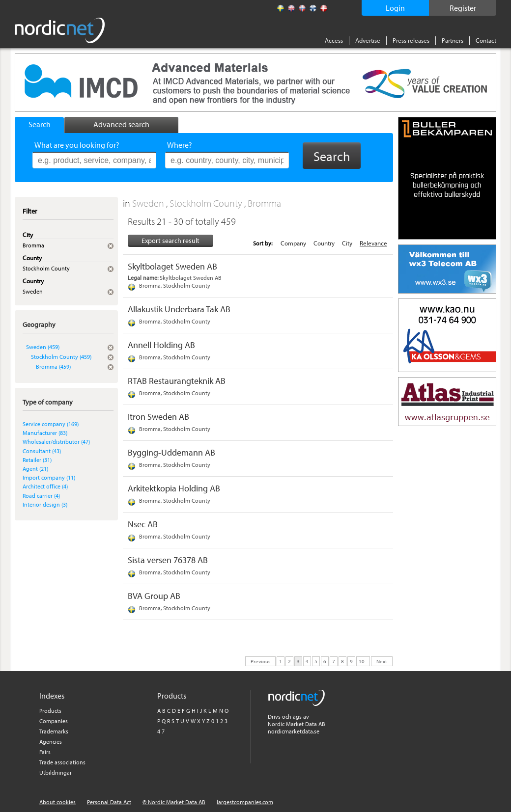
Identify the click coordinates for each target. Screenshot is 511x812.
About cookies (57, 802)
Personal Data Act (109, 802)
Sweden (149, 203)
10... (363, 661)
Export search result (170, 241)
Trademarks (54, 731)
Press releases (411, 40)
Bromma (264, 203)
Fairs (45, 752)
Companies (54, 721)
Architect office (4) (45, 486)
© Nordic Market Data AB (174, 802)
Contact (486, 40)
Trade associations (62, 762)
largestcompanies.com (245, 802)
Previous (260, 661)
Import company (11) (49, 477)
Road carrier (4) (41, 496)
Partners (453, 40)
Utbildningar (56, 772)
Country (324, 243)
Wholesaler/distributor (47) (56, 442)
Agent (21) (35, 469)
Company (293, 243)
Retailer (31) (37, 460)
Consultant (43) (42, 451)
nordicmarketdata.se (294, 731)
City (347, 243)
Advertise (368, 40)
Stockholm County (207, 203)
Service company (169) (51, 424)
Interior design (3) (45, 504)
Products (50, 711)
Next (382, 661)
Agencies (51, 742)
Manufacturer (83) (45, 433)
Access (334, 40)
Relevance (373, 243)
